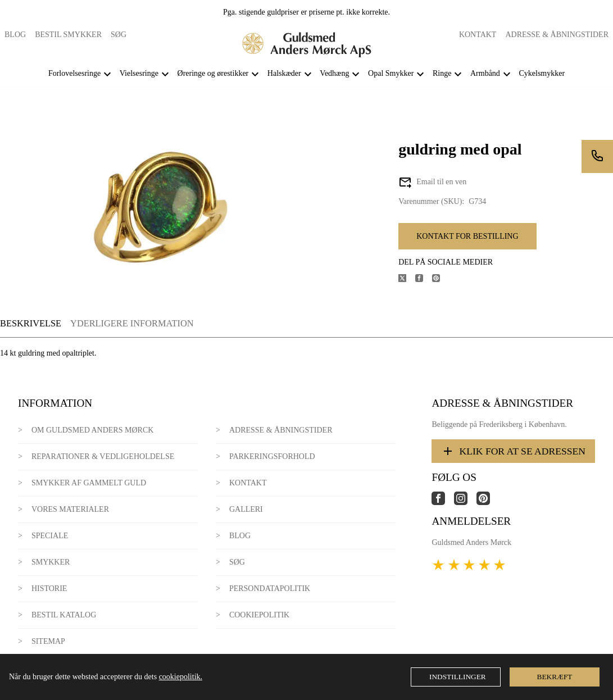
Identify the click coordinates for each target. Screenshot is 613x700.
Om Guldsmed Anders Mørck (92, 430)
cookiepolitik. (181, 677)
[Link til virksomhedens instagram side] (465, 503)
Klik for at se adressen (513, 451)
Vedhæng (334, 73)
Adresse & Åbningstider (557, 35)
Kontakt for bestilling (467, 236)
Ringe (442, 73)
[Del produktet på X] (407, 279)
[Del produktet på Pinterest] (441, 279)
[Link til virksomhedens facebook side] (443, 503)
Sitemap (48, 641)
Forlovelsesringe (74, 73)
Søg (119, 35)
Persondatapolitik (270, 588)
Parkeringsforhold (272, 456)
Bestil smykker (68, 35)
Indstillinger (458, 677)
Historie (49, 588)
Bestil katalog (64, 615)
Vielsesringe (139, 73)
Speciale (50, 536)
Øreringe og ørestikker (213, 73)
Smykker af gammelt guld (89, 483)
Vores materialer (70, 509)
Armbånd (485, 73)
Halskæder (284, 73)
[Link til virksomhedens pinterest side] (488, 503)
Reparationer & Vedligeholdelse (103, 456)
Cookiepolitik (259, 615)
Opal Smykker (391, 73)
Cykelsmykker (542, 73)
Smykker (51, 562)
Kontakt (478, 35)
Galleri (246, 509)
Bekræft (555, 677)
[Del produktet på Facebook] (424, 279)
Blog (15, 35)
